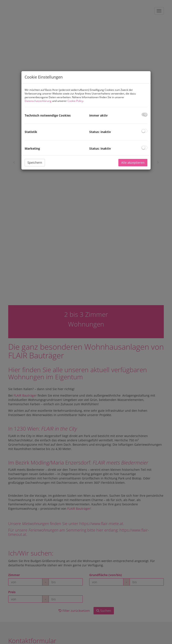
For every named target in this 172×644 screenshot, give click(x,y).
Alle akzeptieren (133, 163)
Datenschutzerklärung (38, 101)
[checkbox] (144, 115)
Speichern (35, 163)
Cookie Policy (75, 101)
